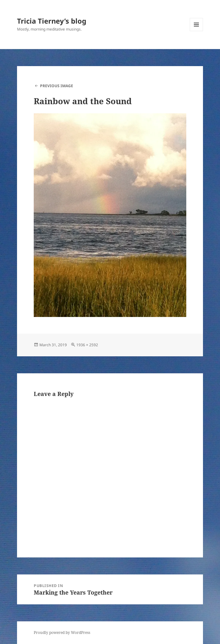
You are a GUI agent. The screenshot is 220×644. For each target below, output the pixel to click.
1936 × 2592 (87, 345)
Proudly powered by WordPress (62, 633)
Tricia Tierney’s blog (52, 21)
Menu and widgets (197, 31)
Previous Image (57, 86)
